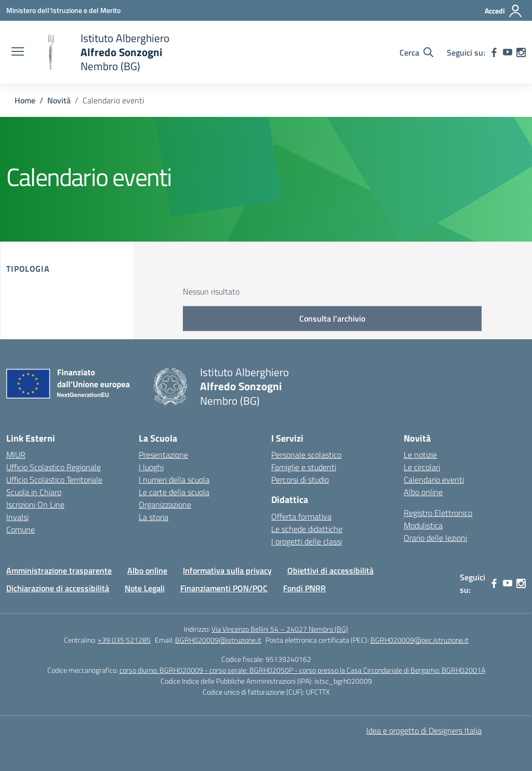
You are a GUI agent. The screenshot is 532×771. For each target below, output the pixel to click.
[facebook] (494, 52)
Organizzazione (165, 504)
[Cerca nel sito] (416, 52)
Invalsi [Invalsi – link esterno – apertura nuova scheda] (17, 517)
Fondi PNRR (304, 588)
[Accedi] (504, 11)
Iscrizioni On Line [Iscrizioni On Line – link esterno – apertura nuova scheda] (35, 504)
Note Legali (145, 588)
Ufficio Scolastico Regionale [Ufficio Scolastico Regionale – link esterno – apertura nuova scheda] (54, 467)
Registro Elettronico (438, 513)
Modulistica (423, 525)
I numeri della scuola (174, 480)
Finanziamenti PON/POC (224, 588)
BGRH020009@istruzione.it (218, 640)
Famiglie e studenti (304, 467)
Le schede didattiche (307, 529)
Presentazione (163, 455)
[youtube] (508, 52)
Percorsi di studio (300, 480)
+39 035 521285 (124, 640)
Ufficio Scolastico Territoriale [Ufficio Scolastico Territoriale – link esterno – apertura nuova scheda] (54, 480)
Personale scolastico (306, 455)
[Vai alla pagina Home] (25, 100)
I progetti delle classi (307, 541)
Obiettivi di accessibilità (330, 570)
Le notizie (420, 455)
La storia (154, 517)
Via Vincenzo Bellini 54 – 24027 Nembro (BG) (280, 629)
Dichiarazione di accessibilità (58, 588)
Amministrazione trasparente (59, 570)
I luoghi (151, 467)
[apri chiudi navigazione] (18, 52)
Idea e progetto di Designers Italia (424, 730)
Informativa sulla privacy (227, 570)
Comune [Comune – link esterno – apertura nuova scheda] (21, 529)
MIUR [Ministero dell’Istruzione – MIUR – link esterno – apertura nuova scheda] (16, 455)
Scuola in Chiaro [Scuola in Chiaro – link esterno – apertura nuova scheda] (34, 492)
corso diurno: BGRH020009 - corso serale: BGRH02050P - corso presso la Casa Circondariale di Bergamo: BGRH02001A (302, 670)
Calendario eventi (434, 480)
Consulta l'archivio (332, 318)
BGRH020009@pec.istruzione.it (420, 640)
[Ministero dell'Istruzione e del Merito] (63, 10)
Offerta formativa (301, 516)
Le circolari (422, 467)
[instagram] (521, 52)
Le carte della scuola (174, 492)
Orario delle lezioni (435, 538)
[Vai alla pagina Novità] (59, 100)
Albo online (423, 492)
